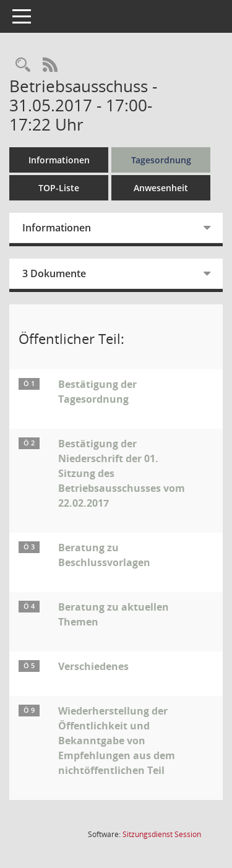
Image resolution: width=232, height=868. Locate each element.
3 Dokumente (54, 273)
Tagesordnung (161, 160)
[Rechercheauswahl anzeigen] (23, 65)
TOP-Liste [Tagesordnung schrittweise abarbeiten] (59, 188)
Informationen (59, 160)
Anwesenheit (161, 188)
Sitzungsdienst (162, 834)
